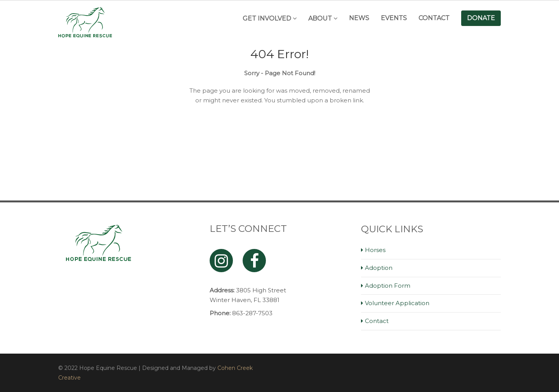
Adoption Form (388, 286)
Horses (375, 250)
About (320, 18)
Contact (434, 18)
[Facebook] (254, 261)
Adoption (379, 268)
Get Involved (267, 18)
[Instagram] (221, 261)
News (359, 18)
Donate (481, 18)
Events (394, 18)
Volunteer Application (397, 303)
